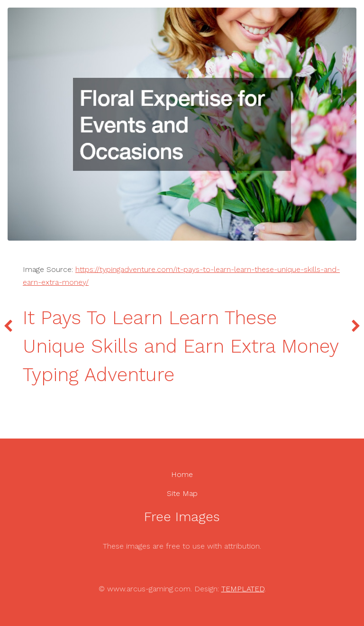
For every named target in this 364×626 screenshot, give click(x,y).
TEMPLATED (243, 589)
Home (182, 474)
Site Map (182, 493)
